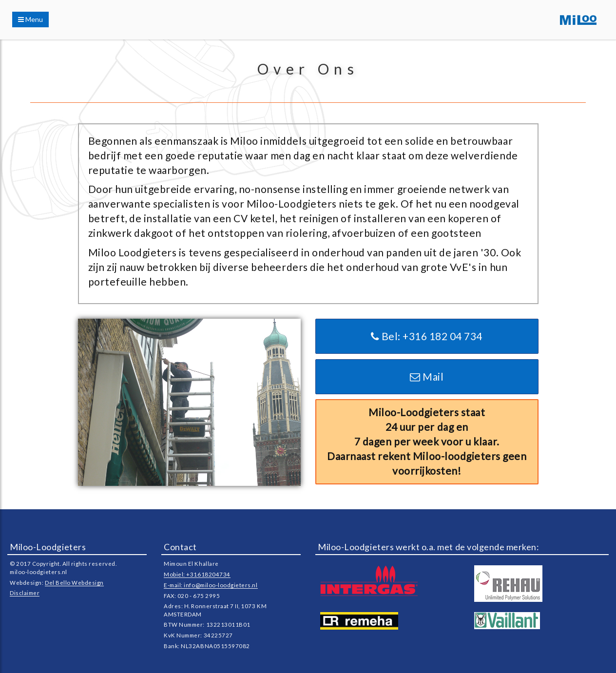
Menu (30, 19)
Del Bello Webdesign (74, 583)
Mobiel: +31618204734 (197, 574)
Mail (427, 376)
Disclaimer (25, 593)
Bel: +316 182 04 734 (427, 336)
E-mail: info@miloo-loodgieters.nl (211, 585)
